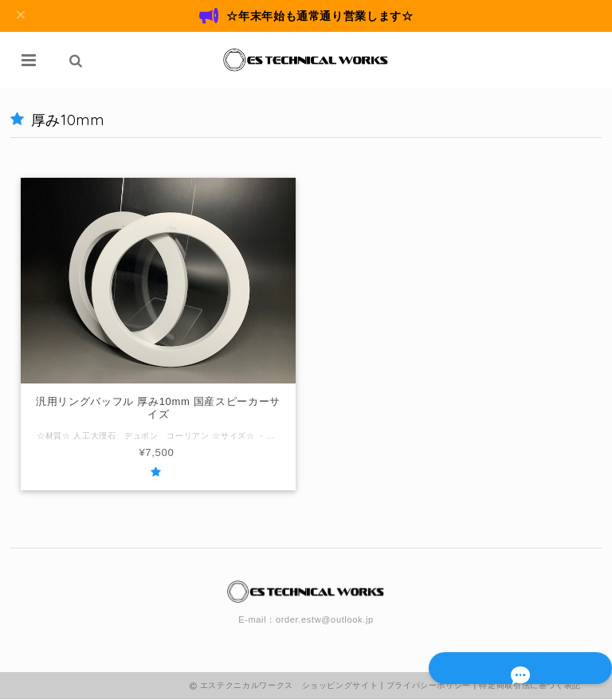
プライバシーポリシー (429, 686)
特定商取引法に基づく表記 (530, 686)
